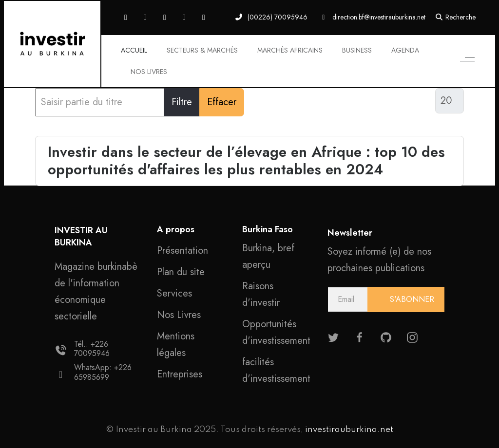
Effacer (222, 102)
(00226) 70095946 (278, 17)
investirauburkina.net (349, 430)
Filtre (182, 102)
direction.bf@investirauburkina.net (379, 17)
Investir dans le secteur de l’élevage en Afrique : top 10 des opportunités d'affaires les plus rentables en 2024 (246, 160)
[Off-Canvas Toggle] (467, 61)
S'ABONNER (411, 299)
